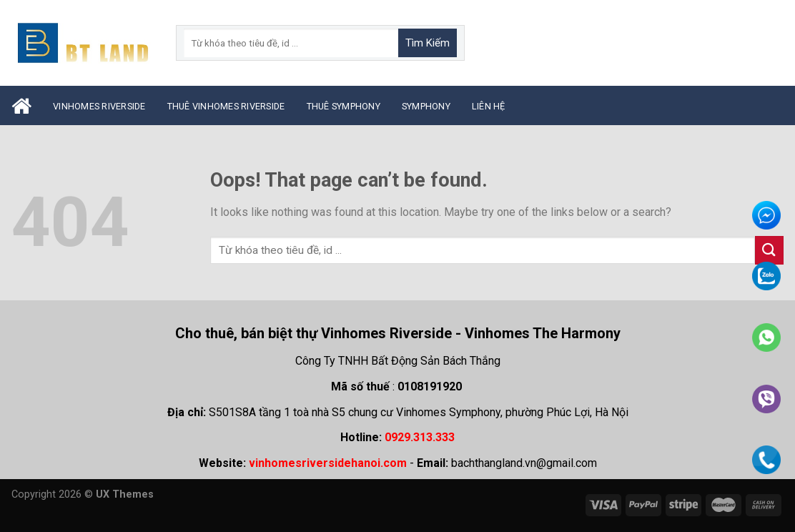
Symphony (426, 106)
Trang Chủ (21, 106)
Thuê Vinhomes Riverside (226, 106)
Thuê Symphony (344, 106)
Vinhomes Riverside (99, 106)
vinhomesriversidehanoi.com (328, 463)
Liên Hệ (489, 106)
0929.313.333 (420, 437)
